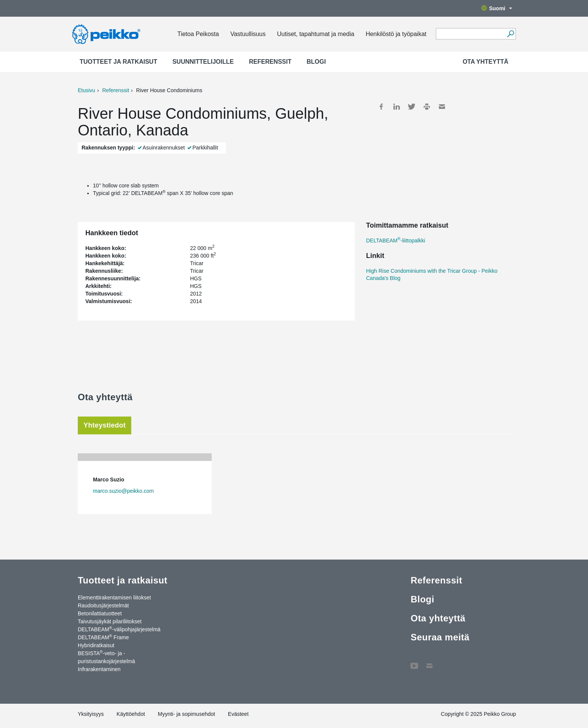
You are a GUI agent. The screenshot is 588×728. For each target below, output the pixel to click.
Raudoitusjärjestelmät (103, 605)
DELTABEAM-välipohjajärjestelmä (119, 629)
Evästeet (238, 714)
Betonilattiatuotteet (100, 613)
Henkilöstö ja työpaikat (396, 34)
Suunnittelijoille (203, 62)
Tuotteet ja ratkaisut (118, 62)
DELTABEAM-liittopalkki (396, 241)
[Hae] (510, 34)
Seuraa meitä (440, 637)
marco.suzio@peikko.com (123, 491)
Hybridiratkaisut (96, 645)
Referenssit (270, 62)
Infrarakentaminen (99, 669)
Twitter (412, 107)
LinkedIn (396, 107)
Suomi (497, 8)
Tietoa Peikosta (198, 34)
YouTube (414, 662)
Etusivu (86, 90)
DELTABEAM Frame (103, 637)
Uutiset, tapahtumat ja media (316, 34)
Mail (442, 107)
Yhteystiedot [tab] (105, 425)
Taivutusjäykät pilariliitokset (110, 621)
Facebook (381, 107)
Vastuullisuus (248, 34)
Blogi (316, 62)
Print (427, 107)
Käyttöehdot (131, 714)
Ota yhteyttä (485, 62)
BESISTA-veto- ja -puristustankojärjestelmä (106, 657)
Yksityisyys (91, 714)
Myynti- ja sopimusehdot (186, 714)
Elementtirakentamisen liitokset (114, 597)
